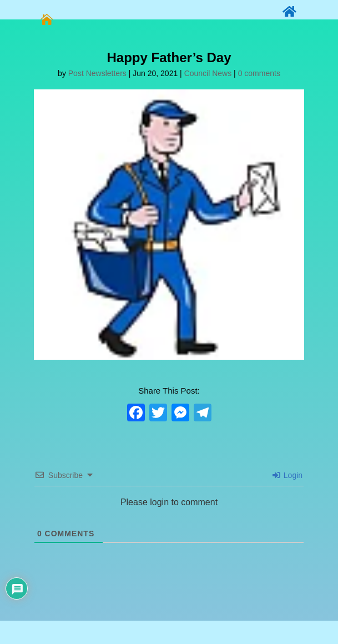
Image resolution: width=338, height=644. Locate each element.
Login (287, 475)
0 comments (259, 73)
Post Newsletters (97, 73)
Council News (208, 73)
